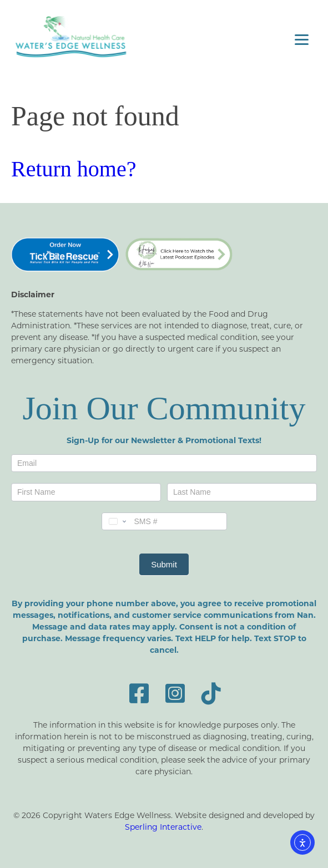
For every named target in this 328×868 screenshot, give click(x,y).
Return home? (74, 169)
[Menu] (302, 39)
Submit (164, 564)
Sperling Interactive (163, 827)
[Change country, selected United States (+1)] (117, 521)
